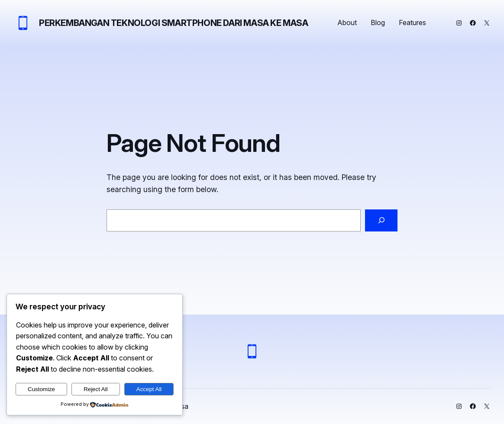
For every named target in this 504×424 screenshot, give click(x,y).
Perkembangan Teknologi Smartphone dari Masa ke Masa (174, 23)
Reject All (96, 389)
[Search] (381, 220)
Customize (41, 389)
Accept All (149, 389)
